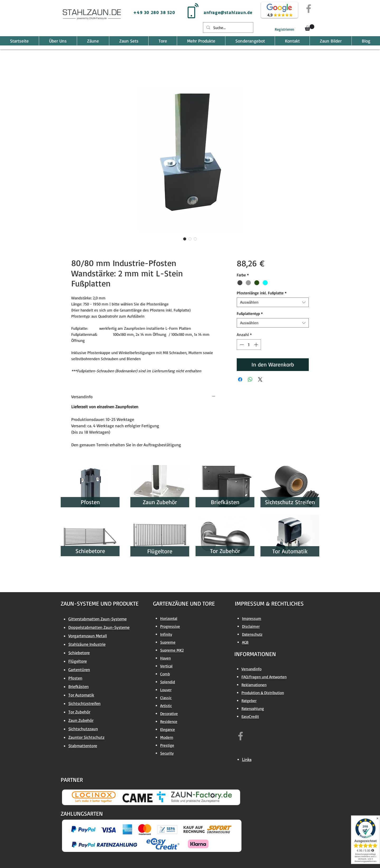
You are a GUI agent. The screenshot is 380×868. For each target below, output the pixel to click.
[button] (310, 27)
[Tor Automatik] (290, 551)
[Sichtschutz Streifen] (290, 502)
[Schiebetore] (90, 551)
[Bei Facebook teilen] (240, 379)
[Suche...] (228, 27)
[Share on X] (260, 379)
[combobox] (273, 302)
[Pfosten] (90, 502)
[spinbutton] (249, 345)
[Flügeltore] (160, 551)
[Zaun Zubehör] (160, 502)
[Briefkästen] (225, 502)
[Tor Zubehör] (225, 551)
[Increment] (256, 345)
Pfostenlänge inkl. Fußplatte (262, 293)
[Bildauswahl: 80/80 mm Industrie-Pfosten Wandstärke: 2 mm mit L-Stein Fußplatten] (185, 239)
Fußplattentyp (250, 314)
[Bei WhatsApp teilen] (250, 379)
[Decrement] (241, 345)
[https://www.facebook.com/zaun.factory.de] (241, 736)
